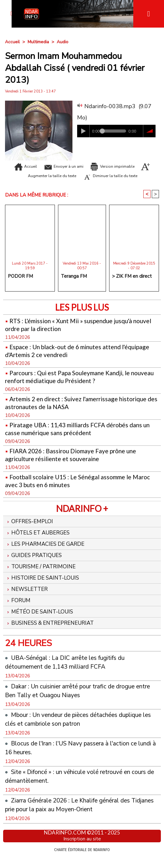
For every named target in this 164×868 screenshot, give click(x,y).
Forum (19, 611)
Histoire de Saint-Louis (45, 587)
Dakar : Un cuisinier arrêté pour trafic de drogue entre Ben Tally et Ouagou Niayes (79, 702)
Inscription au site (82, 850)
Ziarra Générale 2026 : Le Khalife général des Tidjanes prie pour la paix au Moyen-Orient (76, 816)
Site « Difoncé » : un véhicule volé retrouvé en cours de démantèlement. (76, 787)
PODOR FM (20, 284)
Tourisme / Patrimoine (43, 576)
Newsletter (28, 599)
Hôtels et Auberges (40, 541)
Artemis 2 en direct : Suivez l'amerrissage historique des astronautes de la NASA (67, 410)
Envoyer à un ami (82, 166)
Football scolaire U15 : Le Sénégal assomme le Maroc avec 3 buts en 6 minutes (74, 488)
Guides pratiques (36, 564)
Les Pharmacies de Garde (48, 553)
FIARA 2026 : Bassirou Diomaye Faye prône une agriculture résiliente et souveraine (76, 462)
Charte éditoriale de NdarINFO (82, 861)
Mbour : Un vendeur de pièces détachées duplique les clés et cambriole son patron (69, 730)
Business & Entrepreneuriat (54, 634)
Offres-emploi (30, 529)
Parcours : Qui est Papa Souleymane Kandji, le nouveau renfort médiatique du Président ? (72, 384)
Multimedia (38, 42)
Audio (63, 42)
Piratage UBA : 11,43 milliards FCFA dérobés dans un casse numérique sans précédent (79, 436)
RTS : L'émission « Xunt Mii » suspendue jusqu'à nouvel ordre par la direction (74, 332)
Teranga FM (74, 284)
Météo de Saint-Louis (42, 622)
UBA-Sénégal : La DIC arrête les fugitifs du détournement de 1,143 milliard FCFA (72, 673)
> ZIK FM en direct (132, 284)
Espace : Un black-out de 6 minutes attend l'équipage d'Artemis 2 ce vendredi (68, 358)
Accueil (12, 42)
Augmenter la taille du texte (92, 176)
